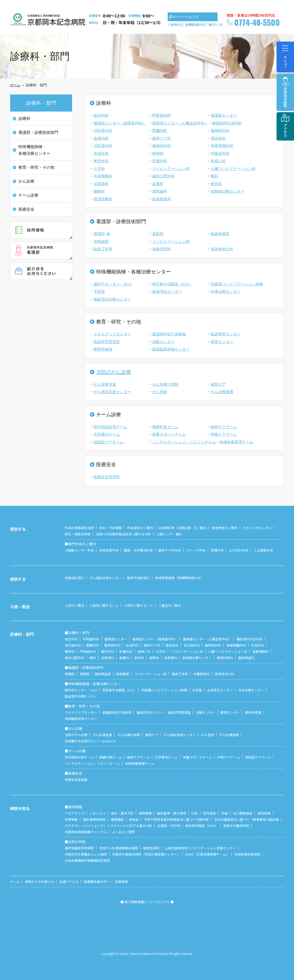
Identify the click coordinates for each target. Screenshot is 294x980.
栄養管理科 (162, 249)
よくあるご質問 (123, 832)
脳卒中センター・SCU (113, 284)
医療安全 (26, 209)
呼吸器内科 (162, 115)
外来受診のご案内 (140, 528)
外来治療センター (226, 291)
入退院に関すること (104, 605)
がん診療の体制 (165, 384)
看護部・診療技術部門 (38, 132)
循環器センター (224, 115)
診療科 (24, 119)
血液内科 (101, 138)
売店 (224, 813)
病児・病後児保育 (78, 534)
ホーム (15, 85)
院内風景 (210, 813)
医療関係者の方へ (97, 882)
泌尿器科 (101, 184)
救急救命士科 (222, 249)
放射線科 (160, 191)
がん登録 (160, 392)
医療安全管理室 (107, 477)
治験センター (163, 342)
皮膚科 (158, 184)
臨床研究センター (226, 334)
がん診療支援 (105, 384)
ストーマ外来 (196, 550)
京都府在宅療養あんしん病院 (86, 854)
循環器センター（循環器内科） (120, 123)
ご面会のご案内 (170, 605)
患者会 (134, 819)
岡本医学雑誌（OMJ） (202, 826)
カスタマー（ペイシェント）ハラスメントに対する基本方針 (109, 826)
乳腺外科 (160, 161)
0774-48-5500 (257, 22)
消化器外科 (103, 146)
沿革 (195, 813)
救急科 (216, 184)
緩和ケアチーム (224, 427)
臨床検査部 (220, 234)
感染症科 (218, 138)
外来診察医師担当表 (79, 528)
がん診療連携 (222, 392)
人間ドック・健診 (169, 534)
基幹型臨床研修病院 (79, 848)
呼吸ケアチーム (224, 434)
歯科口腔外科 (163, 176)
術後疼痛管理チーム (236, 442)
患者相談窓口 (74, 578)
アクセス (285, 130)
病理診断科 (103, 199)
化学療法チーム (107, 434)
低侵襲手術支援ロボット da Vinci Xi (90, 741)
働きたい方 (216, 25)
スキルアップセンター (112, 334)
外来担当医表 (285, 97)
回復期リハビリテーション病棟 (237, 284)
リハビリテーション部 (171, 241)
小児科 (99, 169)
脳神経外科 (162, 146)
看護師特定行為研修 (169, 334)
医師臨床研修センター (171, 349)
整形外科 (101, 161)
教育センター (222, 342)
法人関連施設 (243, 813)
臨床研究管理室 (107, 342)
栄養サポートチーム (169, 434)
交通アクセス (69, 882)
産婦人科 (218, 161)
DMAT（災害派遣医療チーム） (207, 854)
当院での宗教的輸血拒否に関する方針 (123, 534)
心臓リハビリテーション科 (233, 169)
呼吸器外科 (220, 153)
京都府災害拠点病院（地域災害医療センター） (146, 854)
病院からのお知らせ (39, 882)
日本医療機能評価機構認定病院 (87, 860)
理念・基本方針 (122, 813)
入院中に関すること (138, 605)
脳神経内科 (220, 130)
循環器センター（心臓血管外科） (180, 123)
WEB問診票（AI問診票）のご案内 (182, 528)
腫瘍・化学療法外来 (138, 550)
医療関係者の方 (195, 25)
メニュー (285, 55)
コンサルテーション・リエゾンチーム (184, 442)
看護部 (99, 234)
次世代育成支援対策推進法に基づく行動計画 (176, 819)
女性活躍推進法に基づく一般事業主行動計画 (246, 819)
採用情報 (121, 882)
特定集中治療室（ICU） (172, 284)
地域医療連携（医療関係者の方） (179, 578)
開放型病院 (151, 848)
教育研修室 (103, 349)
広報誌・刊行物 (169, 826)
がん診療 (26, 181)
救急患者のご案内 (224, 528)
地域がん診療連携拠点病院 (119, 848)
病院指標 (264, 813)
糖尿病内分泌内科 (227, 123)
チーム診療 (28, 195)
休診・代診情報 (110, 528)
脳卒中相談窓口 (138, 578)
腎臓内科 (160, 130)
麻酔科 (99, 191)
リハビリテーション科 (171, 169)
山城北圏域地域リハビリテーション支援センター (200, 848)
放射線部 (101, 241)
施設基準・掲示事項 (172, 813)
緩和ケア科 (162, 138)
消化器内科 (103, 130)
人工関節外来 (263, 550)
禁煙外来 (217, 550)
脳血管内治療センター (112, 299)
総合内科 (101, 115)
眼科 (215, 176)
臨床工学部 (103, 249)
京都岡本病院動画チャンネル (86, 832)
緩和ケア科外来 (170, 550)
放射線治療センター (228, 191)
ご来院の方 (175, 25)
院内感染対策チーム (110, 427)
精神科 (158, 153)
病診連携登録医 (94, 819)
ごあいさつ (98, 813)
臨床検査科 (162, 199)
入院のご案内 (74, 605)
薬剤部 (158, 234)
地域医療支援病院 (247, 854)
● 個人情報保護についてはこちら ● (147, 902)
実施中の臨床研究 (236, 826)
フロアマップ (74, 813)
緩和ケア (218, 384)
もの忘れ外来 (239, 550)
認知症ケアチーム (109, 442)
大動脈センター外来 (79, 550)
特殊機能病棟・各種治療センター (34, 150)
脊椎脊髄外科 (222, 146)
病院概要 (145, 813)
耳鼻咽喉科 (103, 176)
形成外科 (101, 153)
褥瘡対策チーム (165, 427)
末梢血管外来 (109, 550)
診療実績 (71, 819)
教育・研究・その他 (36, 167)
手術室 (99, 291)
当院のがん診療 (114, 372)
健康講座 (117, 819)
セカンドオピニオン (257, 528)
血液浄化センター (167, 291)
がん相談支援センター (112, 392)
